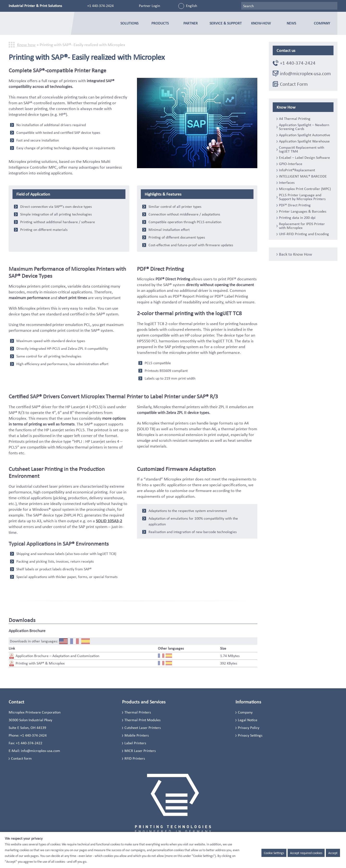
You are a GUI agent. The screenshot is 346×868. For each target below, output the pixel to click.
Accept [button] (333, 853)
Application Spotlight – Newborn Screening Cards (304, 127)
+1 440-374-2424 (100, 6)
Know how (26, 45)
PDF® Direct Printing (295, 205)
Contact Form (294, 84)
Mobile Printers (137, 735)
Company (322, 23)
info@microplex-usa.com (305, 74)
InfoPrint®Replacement (297, 170)
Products (160, 23)
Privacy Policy (249, 728)
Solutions (129, 23)
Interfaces (287, 183)
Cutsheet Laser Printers (143, 728)
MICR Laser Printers (140, 751)
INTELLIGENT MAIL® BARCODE (303, 176)
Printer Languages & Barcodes (303, 211)
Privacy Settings (250, 735)
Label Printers (135, 743)
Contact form (21, 758)
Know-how (261, 23)
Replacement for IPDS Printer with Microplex (302, 226)
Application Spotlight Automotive (305, 135)
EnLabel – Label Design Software (304, 158)
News (291, 23)
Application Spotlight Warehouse (304, 141)
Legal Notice (248, 720)
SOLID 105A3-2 (109, 521)
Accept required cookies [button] (306, 853)
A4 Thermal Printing (295, 119)
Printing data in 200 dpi (297, 218)
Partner (191, 23)
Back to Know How (296, 254)
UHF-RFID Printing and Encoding (304, 234)
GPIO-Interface (291, 164)
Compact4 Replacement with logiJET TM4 (302, 149)
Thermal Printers (138, 712)
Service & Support (226, 23)
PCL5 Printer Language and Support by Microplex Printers (302, 197)
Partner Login (149, 6)
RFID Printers (135, 758)
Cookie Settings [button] (274, 853)
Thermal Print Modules (142, 720)
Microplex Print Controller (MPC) (305, 189)
